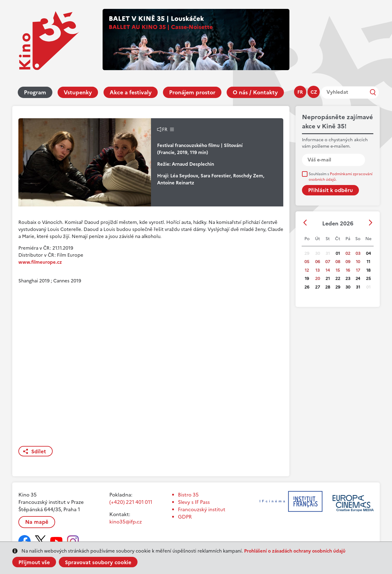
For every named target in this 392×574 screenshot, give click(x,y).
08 (338, 262)
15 (338, 270)
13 (318, 270)
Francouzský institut (202, 509)
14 (328, 270)
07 (328, 262)
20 (318, 279)
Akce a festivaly (131, 92)
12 (307, 270)
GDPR (185, 517)
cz (314, 92)
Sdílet (39, 451)
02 (348, 253)
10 (358, 262)
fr (300, 92)
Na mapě (37, 522)
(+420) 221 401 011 (131, 502)
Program (35, 92)
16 (348, 270)
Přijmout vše (34, 562)
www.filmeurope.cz (40, 262)
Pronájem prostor (192, 92)
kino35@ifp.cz (126, 522)
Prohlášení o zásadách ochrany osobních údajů (295, 551)
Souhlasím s (341, 177)
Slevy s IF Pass (194, 502)
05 (307, 262)
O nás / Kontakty (255, 92)
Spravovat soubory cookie (98, 562)
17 (358, 270)
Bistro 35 (188, 495)
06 (318, 262)
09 (348, 262)
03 (358, 253)
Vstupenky (78, 92)
